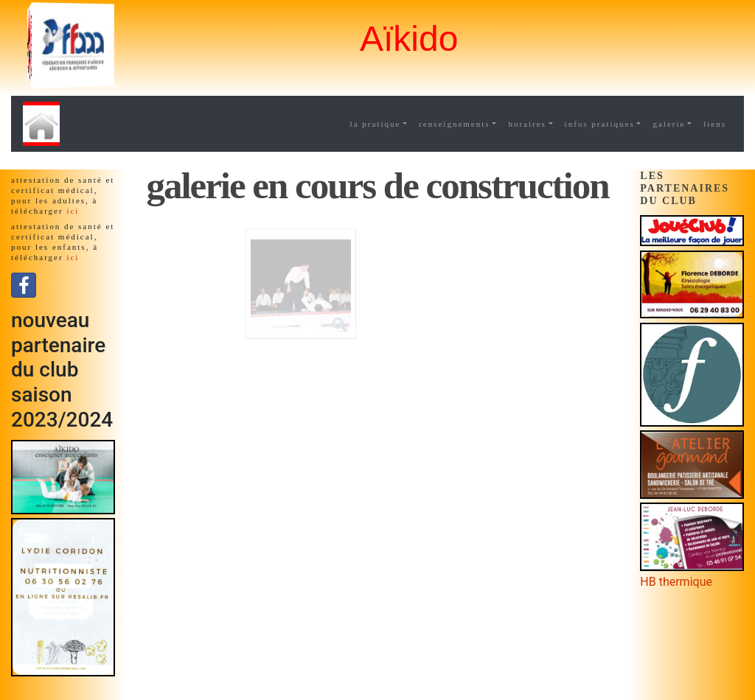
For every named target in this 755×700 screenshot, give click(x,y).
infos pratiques (600, 124)
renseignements (454, 124)
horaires (527, 124)
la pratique (376, 124)
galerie (669, 124)
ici (73, 211)
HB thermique (676, 582)
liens (715, 124)
